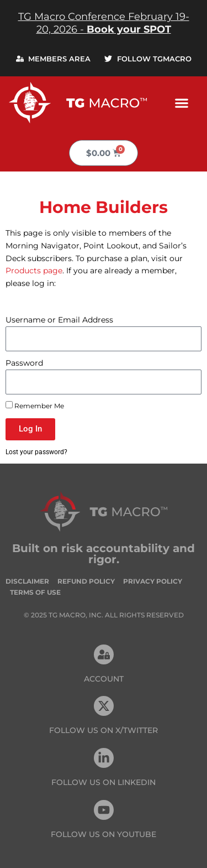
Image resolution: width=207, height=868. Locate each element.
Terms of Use (35, 592)
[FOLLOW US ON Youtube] (104, 810)
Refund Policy (86, 581)
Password (24, 363)
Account (104, 679)
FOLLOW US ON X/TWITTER (104, 730)
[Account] (104, 654)
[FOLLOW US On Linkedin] (104, 758)
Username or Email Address (59, 320)
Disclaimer (27, 581)
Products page (34, 271)
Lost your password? (36, 452)
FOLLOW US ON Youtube (104, 834)
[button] (181, 103)
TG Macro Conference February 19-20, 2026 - (104, 23)
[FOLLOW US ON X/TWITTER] (104, 706)
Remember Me (35, 406)
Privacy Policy (153, 581)
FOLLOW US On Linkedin (104, 782)
